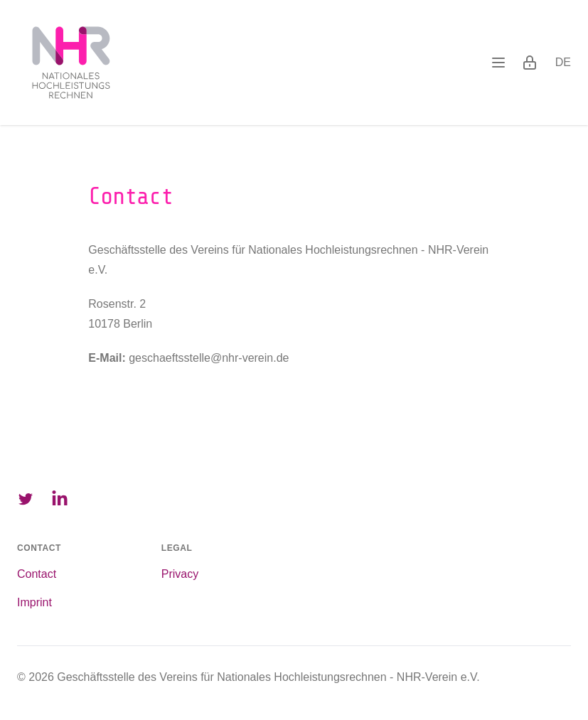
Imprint (34, 602)
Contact (37, 574)
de (563, 62)
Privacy (180, 574)
